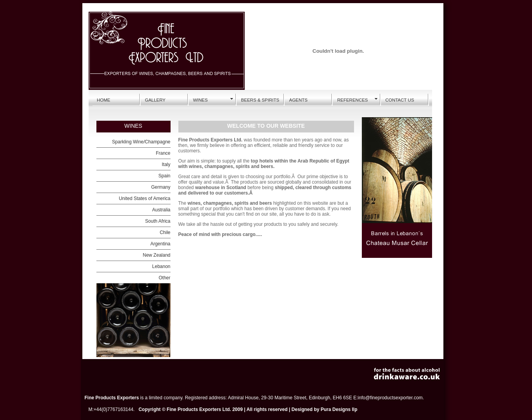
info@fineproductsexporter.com (390, 398)
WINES (200, 100)
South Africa (158, 221)
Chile (165, 232)
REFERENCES (353, 100)
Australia (161, 210)
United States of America (144, 198)
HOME (104, 100)
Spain (165, 176)
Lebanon (161, 266)
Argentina (160, 244)
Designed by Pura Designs (321, 409)
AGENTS (298, 100)
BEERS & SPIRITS (260, 100)
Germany (161, 187)
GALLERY (155, 100)
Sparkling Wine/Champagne (141, 142)
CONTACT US (400, 100)
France (163, 153)
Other (164, 278)
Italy (166, 164)
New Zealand (157, 255)
